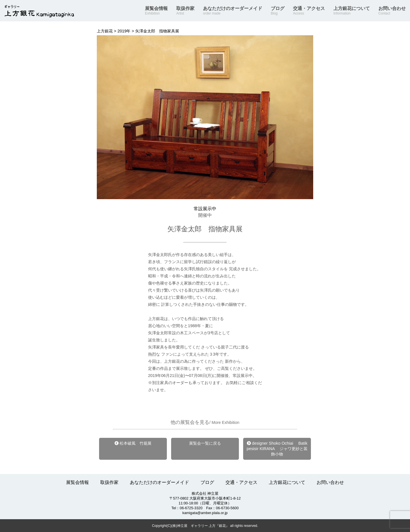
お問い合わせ (392, 11)
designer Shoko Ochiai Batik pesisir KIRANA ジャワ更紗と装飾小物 (277, 449)
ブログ (278, 11)
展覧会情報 (156, 11)
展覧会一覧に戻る (205, 443)
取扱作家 (185, 11)
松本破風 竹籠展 (133, 443)
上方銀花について (352, 11)
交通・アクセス (309, 11)
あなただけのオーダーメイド (233, 11)
